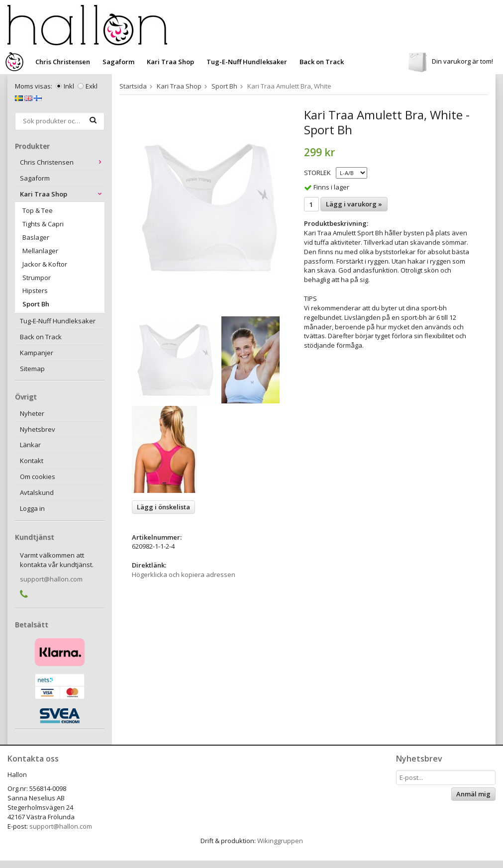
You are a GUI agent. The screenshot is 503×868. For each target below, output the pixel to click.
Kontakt (32, 461)
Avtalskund (37, 492)
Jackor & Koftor (45, 264)
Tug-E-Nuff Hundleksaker (247, 62)
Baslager (36, 237)
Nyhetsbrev (38, 429)
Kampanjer (37, 353)
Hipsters (35, 290)
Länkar (30, 445)
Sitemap (32, 369)
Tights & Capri (43, 224)
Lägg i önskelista (163, 507)
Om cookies (38, 477)
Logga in (32, 508)
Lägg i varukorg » (354, 204)
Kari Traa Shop (170, 62)
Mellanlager (40, 251)
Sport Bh (36, 304)
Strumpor (37, 278)
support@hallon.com (51, 579)
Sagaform (118, 62)
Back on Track (322, 62)
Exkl (92, 86)
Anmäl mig (473, 794)
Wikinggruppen (280, 841)
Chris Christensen (63, 62)
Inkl (69, 86)
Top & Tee (38, 210)
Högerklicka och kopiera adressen (184, 575)
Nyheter (32, 413)
